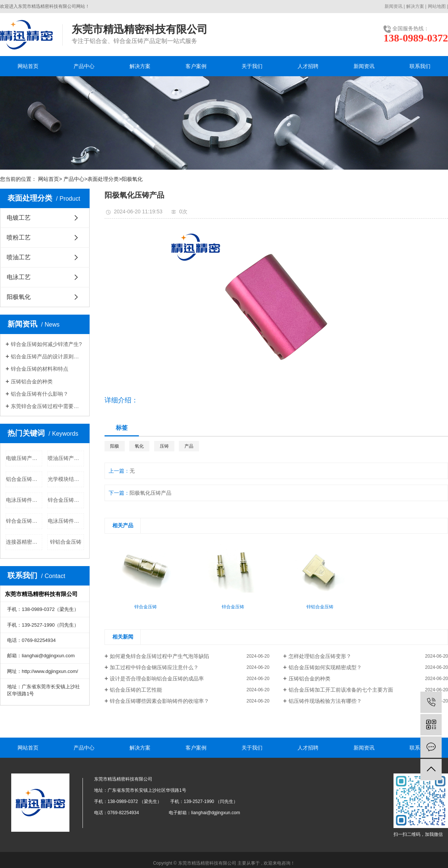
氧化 (139, 446)
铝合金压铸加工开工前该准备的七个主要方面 (341, 690)
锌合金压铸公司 (66, 500)
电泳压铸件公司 (66, 521)
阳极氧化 (132, 179)
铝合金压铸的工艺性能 (136, 690)
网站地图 (437, 6)
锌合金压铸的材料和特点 (40, 369)
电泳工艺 (19, 277)
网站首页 (28, 66)
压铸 (164, 446)
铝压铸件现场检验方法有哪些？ (325, 701)
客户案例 (196, 66)
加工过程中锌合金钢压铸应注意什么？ (154, 667)
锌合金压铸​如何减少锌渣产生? (46, 344)
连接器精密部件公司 (24, 542)
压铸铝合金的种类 (32, 382)
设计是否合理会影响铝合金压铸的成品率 (157, 679)
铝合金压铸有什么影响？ (40, 394)
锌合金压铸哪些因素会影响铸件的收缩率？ (159, 701)
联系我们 (420, 66)
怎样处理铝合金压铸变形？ (320, 656)
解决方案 (415, 6)
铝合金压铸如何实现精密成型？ (325, 667)
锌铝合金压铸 (66, 542)
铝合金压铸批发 (24, 479)
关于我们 (252, 66)
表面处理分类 (103, 179)
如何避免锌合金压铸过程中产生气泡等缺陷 (159, 656)
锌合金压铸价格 (24, 521)
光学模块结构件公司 (66, 479)
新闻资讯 (393, 6)
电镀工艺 (19, 218)
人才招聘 (308, 66)
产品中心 (84, 66)
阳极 (115, 446)
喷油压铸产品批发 (66, 458)
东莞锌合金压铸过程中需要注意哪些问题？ (47, 406)
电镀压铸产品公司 (24, 458)
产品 (189, 446)
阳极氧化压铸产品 (150, 493)
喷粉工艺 (19, 237)
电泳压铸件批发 (24, 500)
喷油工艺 (19, 257)
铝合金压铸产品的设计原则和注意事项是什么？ (47, 356)
